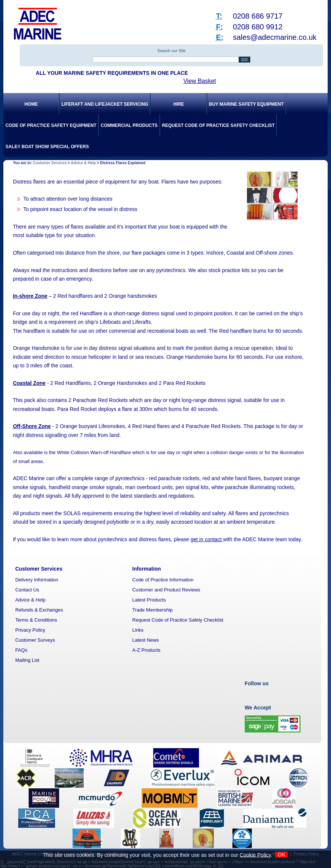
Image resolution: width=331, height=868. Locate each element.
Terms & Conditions (36, 620)
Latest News (146, 640)
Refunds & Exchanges (39, 610)
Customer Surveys (35, 640)
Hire (179, 104)
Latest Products (149, 600)
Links (138, 630)
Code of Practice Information (163, 580)
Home (31, 104)
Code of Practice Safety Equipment (51, 125)
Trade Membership (153, 610)
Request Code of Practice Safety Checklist (218, 125)
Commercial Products (129, 125)
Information (147, 569)
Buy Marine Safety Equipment (246, 104)
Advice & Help (83, 163)
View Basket (200, 81)
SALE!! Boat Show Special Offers (47, 147)
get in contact (207, 539)
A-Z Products (147, 650)
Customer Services (50, 163)
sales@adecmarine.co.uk (275, 37)
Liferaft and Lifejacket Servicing (105, 104)
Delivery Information (37, 580)
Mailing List (27, 660)
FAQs (21, 650)
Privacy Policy (30, 630)
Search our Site (171, 51)
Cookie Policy (255, 855)
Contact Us (27, 590)
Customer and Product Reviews (166, 590)
